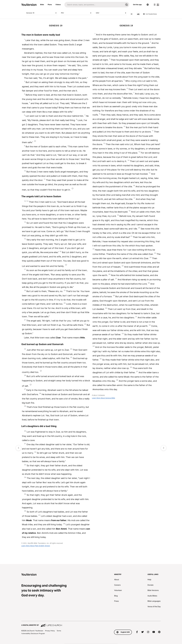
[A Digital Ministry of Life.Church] (91, 624)
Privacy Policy (50, 631)
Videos (58, 5)
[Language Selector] (148, 5)
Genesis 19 (42, 13)
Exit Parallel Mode (150, 14)
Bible (42, 5)
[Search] (94, 5)
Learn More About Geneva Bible (103, 398)
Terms (59, 631)
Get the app (137, 5)
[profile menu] (156, 5)
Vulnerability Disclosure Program (33, 633)
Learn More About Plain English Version (36, 546)
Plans (50, 5)
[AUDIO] (132, 14)
